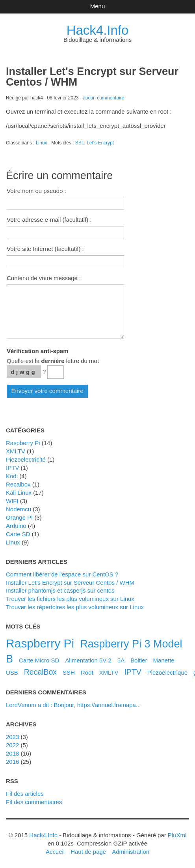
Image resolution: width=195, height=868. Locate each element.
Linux (42, 143)
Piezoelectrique (167, 673)
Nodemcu (19, 509)
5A (121, 660)
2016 (12, 762)
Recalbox (18, 484)
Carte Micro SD (39, 660)
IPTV (12, 468)
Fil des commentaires (34, 802)
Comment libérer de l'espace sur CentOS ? (62, 574)
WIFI (12, 501)
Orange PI (19, 517)
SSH (69, 673)
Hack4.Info (98, 30)
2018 (12, 753)
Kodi (12, 476)
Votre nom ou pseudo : (36, 191)
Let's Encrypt (100, 143)
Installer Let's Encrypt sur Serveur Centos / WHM (70, 583)
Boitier (139, 660)
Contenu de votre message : (44, 278)
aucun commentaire (103, 98)
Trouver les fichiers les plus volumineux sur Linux (70, 599)
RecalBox (40, 672)
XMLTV (16, 451)
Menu (97, 6)
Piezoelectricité (26, 459)
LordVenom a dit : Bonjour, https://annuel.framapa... (73, 705)
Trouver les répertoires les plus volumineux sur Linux (75, 607)
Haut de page (88, 852)
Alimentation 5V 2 (88, 660)
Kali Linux (19, 493)
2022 (12, 745)
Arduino (16, 526)
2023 (12, 737)
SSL (80, 143)
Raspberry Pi (23, 443)
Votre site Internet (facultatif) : (45, 249)
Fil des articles (25, 794)
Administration (131, 852)
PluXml (177, 835)
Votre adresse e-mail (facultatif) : (49, 220)
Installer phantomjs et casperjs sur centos (60, 590)
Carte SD (18, 534)
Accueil (55, 852)
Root (87, 673)
